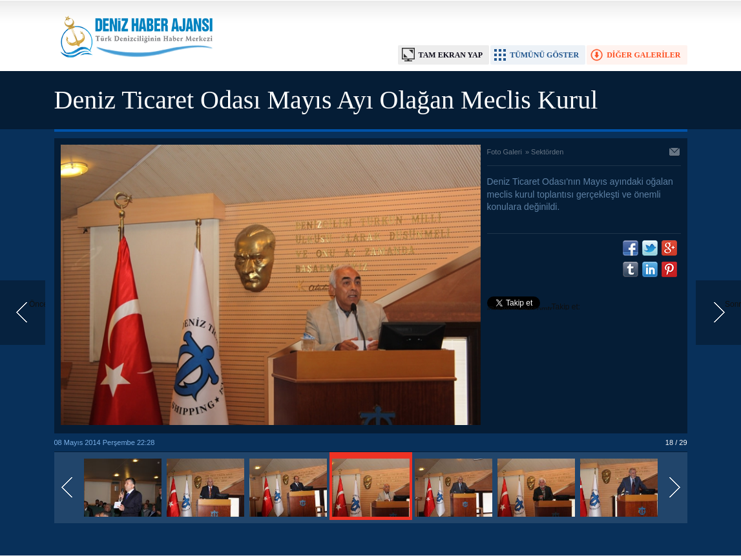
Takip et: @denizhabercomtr (534, 308)
